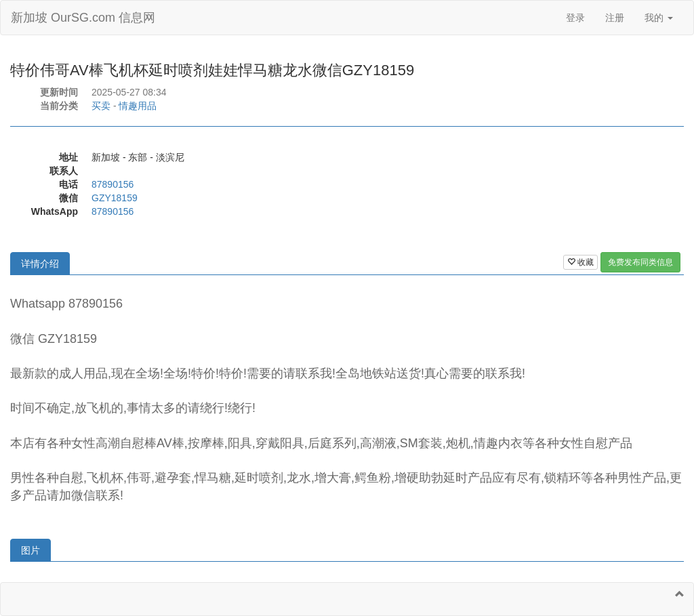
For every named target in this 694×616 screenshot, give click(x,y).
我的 (659, 18)
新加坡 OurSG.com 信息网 (83, 18)
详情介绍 (40, 264)
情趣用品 (138, 106)
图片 (30, 550)
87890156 (113, 184)
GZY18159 (115, 198)
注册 (615, 18)
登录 (575, 18)
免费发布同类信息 (640, 262)
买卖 (101, 106)
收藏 (580, 262)
